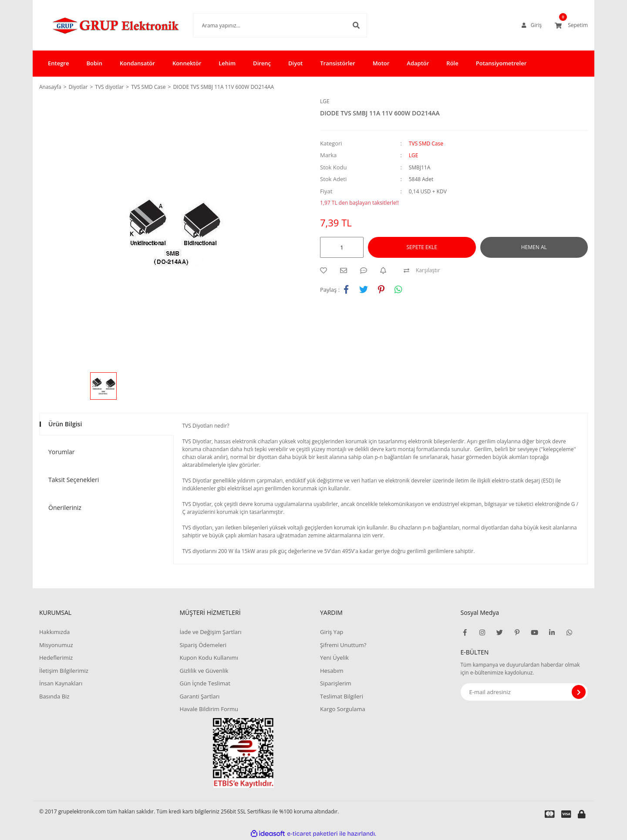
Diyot (295, 63)
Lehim (227, 63)
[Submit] (579, 692)
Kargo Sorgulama (343, 709)
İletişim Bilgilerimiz (64, 671)
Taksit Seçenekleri (74, 480)
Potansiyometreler (501, 63)
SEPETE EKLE (422, 247)
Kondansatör (137, 63)
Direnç (262, 63)
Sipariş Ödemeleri (203, 645)
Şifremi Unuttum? (343, 645)
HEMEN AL (534, 247)
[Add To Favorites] (326, 270)
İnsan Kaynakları (61, 683)
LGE (325, 101)
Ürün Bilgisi (65, 424)
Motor (381, 63)
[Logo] (103, 25)
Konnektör (187, 63)
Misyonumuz (56, 645)
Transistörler (337, 63)
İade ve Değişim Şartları (210, 632)
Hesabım (332, 671)
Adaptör (418, 63)
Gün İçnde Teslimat (205, 683)
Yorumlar (62, 452)
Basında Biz (54, 696)
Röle (452, 63)
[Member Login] (532, 25)
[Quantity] (342, 247)
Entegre (58, 63)
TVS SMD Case (426, 143)
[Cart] (571, 25)
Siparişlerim (336, 683)
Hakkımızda (54, 632)
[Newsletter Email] (524, 692)
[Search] (267, 25)
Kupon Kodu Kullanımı (209, 658)
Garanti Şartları (199, 696)
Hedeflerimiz (56, 658)
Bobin (94, 63)
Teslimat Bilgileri (342, 696)
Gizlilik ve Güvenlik (204, 671)
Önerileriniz (65, 508)
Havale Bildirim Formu (209, 709)
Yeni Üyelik (334, 658)
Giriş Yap (332, 632)
